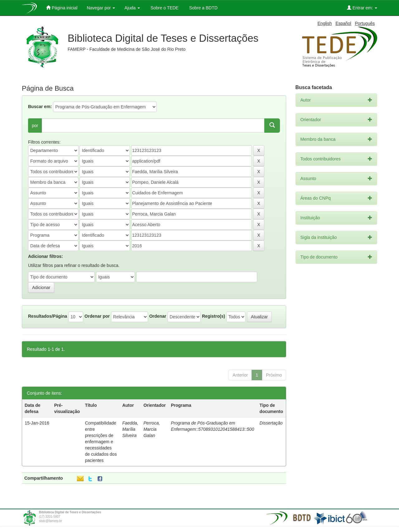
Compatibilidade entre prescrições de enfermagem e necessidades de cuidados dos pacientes (101, 442)
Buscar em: (40, 107)
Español (343, 23)
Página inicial (62, 8)
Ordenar (158, 316)
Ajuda (132, 8)
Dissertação (271, 423)
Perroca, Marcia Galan (152, 429)
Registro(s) (214, 316)
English (325, 23)
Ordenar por (97, 316)
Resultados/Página (48, 316)
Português (365, 23)
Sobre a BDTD (203, 8)
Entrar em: (362, 8)
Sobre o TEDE (164, 8)
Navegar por (101, 8)
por (35, 126)
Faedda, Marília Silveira (130, 429)
